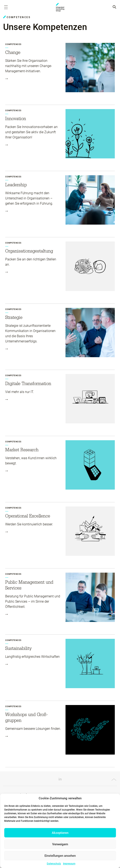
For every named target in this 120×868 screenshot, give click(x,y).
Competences (13, 44)
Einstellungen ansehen (60, 856)
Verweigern (60, 844)
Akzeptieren (60, 833)
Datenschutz (54, 864)
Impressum (69, 864)
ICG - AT (60, 7)
